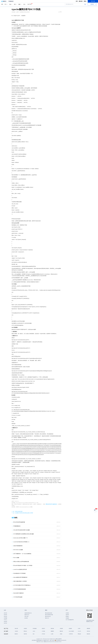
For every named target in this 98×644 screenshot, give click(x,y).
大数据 (61, 634)
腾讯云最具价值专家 (49, 613)
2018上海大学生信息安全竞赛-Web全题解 (22, 530)
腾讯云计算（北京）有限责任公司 (42, 642)
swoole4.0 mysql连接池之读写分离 (20, 569)
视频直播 (88, 628)
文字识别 (43, 634)
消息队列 (43, 628)
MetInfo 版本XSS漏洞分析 (18, 593)
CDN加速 (43, 631)
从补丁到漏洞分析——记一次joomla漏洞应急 (22, 554)
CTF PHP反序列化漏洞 (18, 597)
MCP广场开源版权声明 (70, 620)
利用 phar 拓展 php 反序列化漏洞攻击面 (21, 562)
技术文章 (5, 613)
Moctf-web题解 (16, 558)
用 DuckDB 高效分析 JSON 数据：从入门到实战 (23, 565)
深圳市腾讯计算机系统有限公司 (37, 640)
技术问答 (5, 615)
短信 (34, 634)
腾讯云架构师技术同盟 (49, 615)
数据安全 (16, 634)
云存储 (79, 628)
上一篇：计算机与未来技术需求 (17, 511)
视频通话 (52, 631)
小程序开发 (71, 634)
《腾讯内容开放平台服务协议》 (51, 504)
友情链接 (67, 618)
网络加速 (52, 628)
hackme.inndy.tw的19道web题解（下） (21, 538)
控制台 (85, 1)
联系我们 (67, 616)
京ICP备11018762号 (58, 642)
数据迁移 (88, 634)
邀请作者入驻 (27, 615)
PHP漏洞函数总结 (17, 526)
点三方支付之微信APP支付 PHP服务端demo (22, 585)
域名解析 (70, 628)
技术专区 (5, 623)
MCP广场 (29, 4)
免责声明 (67, 615)
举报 (60, 12)
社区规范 (67, 613)
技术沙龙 (5, 616)
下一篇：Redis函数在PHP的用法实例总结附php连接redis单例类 (22, 513)
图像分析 (61, 631)
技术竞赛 (26, 618)
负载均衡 (25, 634)
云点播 (52, 634)
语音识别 (88, 631)
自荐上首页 (26, 616)
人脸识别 (16, 631)
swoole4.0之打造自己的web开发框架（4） (22, 542)
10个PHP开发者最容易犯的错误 (20, 589)
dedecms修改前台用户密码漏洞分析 (20, 577)
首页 (2, 4)
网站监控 (79, 634)
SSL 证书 (79, 631)
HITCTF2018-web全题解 (18, 550)
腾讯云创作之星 (48, 616)
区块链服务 (35, 628)
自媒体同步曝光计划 (28, 613)
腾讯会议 (25, 631)
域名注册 (16, 628)
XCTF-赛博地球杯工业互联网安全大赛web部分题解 (24, 534)
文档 (77, 1)
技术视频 (5, 618)
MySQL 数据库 (71, 631)
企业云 (34, 631)
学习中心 (5, 620)
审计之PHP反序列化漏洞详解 (19, 522)
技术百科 (5, 621)
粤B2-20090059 (52, 640)
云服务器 (25, 628)
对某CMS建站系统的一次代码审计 (20, 581)
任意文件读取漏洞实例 (18, 546)
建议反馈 (81, 1)
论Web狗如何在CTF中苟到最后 (19, 573)
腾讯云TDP (47, 618)
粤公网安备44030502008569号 (61, 640)
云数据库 (61, 628)
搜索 (85, 4)
